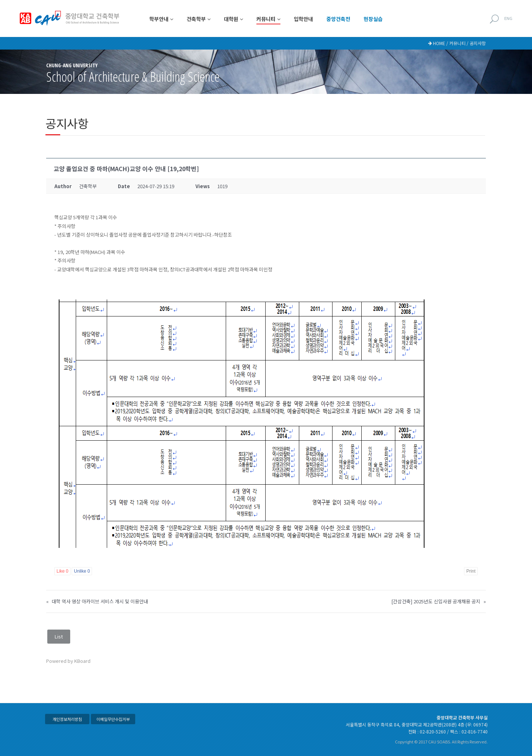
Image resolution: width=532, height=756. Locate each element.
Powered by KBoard (68, 661)
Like (62, 571)
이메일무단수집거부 (113, 719)
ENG (508, 18)
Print (471, 571)
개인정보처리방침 (67, 719)
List (59, 636)
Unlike (82, 571)
